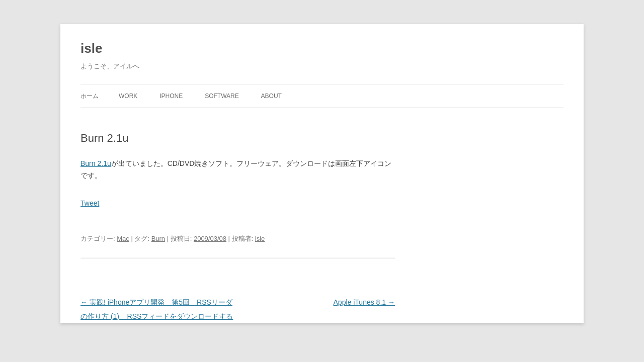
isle (91, 48)
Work (128, 96)
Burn (158, 239)
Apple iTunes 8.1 (364, 302)
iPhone (171, 96)
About (271, 96)
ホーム (90, 96)
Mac (123, 239)
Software (222, 96)
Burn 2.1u (96, 163)
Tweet (90, 203)
